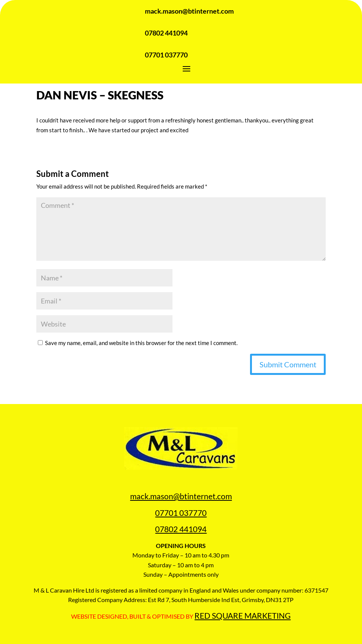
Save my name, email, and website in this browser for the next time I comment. (141, 343)
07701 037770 (181, 513)
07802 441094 (181, 529)
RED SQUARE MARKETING (242, 615)
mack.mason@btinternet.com (181, 496)
